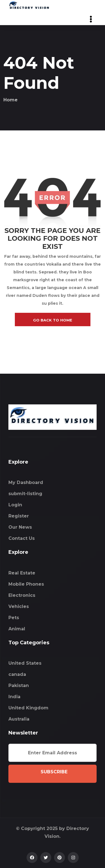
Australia (19, 719)
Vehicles (19, 606)
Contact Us (22, 538)
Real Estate (22, 573)
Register (19, 516)
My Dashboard (26, 482)
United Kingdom (28, 708)
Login (15, 505)
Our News (20, 527)
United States (25, 663)
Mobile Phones (26, 584)
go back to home (53, 320)
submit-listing (25, 494)
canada (17, 674)
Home (11, 100)
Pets (14, 618)
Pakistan (19, 685)
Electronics (22, 595)
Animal (17, 629)
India (14, 697)
